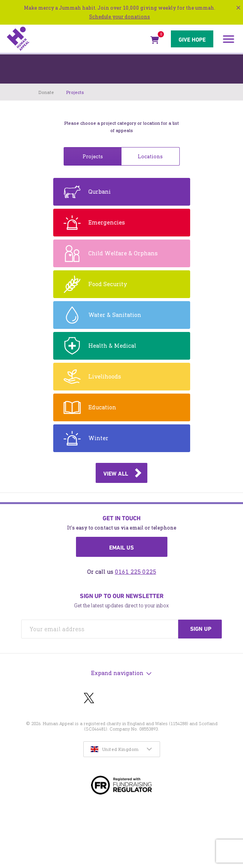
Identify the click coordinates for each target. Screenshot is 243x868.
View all (116, 474)
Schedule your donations (120, 17)
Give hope (192, 40)
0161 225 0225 (136, 572)
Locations (150, 157)
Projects (93, 157)
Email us (121, 548)
